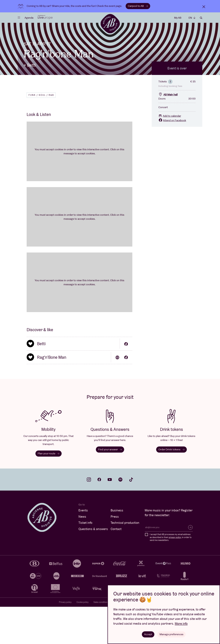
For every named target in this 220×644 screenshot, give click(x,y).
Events (83, 548)
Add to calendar (170, 153)
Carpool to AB (138, 6)
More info (181, 624)
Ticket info (85, 560)
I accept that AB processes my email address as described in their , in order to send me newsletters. (171, 575)
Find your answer (110, 487)
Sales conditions (101, 639)
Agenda (29, 18)
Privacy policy (65, 639)
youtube (110, 517)
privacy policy (175, 575)
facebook (99, 517)
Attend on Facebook (172, 158)
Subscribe (190, 565)
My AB (178, 18)
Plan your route (49, 491)
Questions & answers (93, 566)
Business (117, 548)
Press (115, 554)
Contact (116, 566)
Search (201, 18)
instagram (89, 517)
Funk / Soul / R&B (41, 132)
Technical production (125, 560)
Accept (148, 634)
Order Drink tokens (171, 487)
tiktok (131, 517)
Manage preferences (172, 634)
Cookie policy (83, 639)
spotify (120, 517)
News (82, 554)
